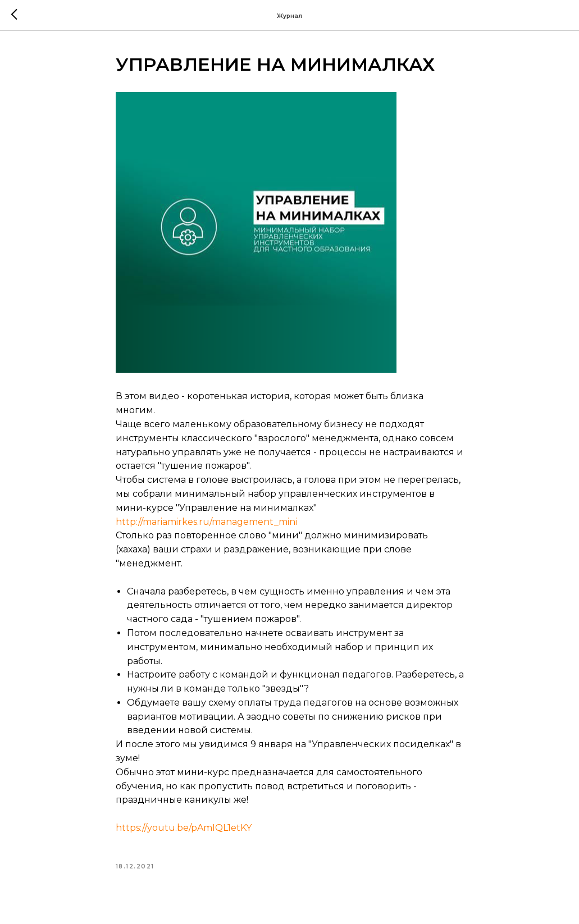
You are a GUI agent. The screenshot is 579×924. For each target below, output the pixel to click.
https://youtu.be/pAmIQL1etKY (184, 828)
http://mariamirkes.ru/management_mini (206, 522)
